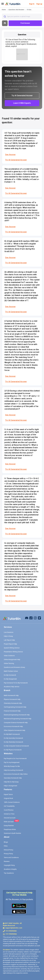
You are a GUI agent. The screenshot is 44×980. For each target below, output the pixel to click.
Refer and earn (9, 822)
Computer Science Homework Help (16, 723)
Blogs (6, 842)
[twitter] (39, 618)
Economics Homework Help (13, 726)
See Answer (10, 155)
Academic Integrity (10, 869)
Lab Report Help (9, 640)
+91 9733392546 (11, 931)
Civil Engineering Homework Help (15, 707)
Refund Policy (9, 850)
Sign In (32, 4)
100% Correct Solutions (12, 802)
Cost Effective (9, 810)
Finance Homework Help (12, 711)
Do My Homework (10, 675)
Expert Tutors (8, 794)
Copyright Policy (9, 865)
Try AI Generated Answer (16, 160)
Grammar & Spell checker (12, 833)
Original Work (8, 798)
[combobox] (22, 17)
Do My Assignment (10, 679)
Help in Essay (8, 636)
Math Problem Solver (11, 671)
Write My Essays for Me (12, 766)
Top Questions (9, 873)
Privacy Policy (8, 854)
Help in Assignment (11, 786)
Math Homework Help (11, 695)
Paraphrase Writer (10, 829)
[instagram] (35, 618)
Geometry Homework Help (13, 778)
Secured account (10, 818)
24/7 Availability (9, 806)
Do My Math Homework (12, 734)
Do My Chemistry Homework (13, 742)
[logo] (13, 4)
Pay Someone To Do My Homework (16, 683)
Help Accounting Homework (13, 770)
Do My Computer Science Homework (16, 746)
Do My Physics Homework (13, 750)
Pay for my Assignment (12, 762)
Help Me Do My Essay (11, 782)
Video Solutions (9, 656)
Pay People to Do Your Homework (15, 758)
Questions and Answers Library (14, 667)
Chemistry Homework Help (13, 703)
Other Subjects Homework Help (15, 730)
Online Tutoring (9, 663)
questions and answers (16, 10)
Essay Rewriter (9, 826)
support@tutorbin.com (14, 928)
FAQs (6, 846)
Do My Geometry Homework (13, 738)
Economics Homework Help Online (16, 774)
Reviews (7, 861)
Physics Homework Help (12, 699)
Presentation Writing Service (13, 652)
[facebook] (27, 618)
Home (4, 10)
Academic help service (12, 687)
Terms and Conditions (11, 857)
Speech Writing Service (12, 648)
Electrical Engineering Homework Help (17, 715)
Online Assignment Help (12, 659)
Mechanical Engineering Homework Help (18, 719)
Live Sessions (9, 632)
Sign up (39, 4)
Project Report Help (10, 644)
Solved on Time (9, 814)
